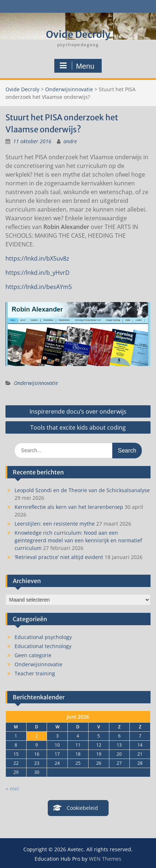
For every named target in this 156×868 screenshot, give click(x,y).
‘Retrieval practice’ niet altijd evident (59, 557)
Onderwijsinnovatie (69, 89)
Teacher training (35, 673)
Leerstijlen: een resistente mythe (55, 524)
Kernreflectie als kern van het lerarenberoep (69, 507)
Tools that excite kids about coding (78, 427)
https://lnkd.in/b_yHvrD (38, 273)
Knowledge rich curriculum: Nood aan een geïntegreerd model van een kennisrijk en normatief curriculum (78, 540)
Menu (77, 66)
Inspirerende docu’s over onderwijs (78, 411)
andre (70, 141)
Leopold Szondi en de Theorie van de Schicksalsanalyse (82, 490)
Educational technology (43, 646)
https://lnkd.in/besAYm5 (39, 287)
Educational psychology (43, 637)
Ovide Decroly (78, 34)
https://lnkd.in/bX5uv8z (37, 258)
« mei (12, 789)
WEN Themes (105, 859)
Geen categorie (33, 655)
